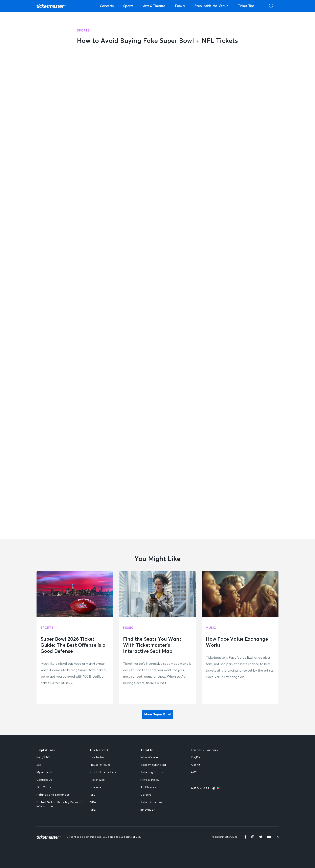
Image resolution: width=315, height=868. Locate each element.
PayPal (196, 757)
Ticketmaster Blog (153, 765)
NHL (93, 810)
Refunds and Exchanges (53, 795)
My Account (44, 772)
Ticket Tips (246, 6)
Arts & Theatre (154, 6)
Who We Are (149, 757)
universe (96, 787)
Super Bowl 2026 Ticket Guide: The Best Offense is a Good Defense (73, 645)
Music (128, 628)
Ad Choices (148, 787)
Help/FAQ (43, 757)
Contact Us (44, 780)
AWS (194, 772)
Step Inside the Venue (211, 6)
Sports (128, 6)
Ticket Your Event (153, 802)
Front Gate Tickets (103, 772)
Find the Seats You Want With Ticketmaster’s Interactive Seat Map (152, 645)
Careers (146, 795)
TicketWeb (97, 780)
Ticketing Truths (152, 772)
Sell (39, 765)
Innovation (148, 810)
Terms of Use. (132, 837)
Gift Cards (44, 787)
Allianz (195, 765)
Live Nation (98, 757)
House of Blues (100, 765)
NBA (93, 802)
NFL (93, 795)
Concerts (107, 6)
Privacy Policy (150, 780)
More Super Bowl (157, 714)
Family (180, 6)
